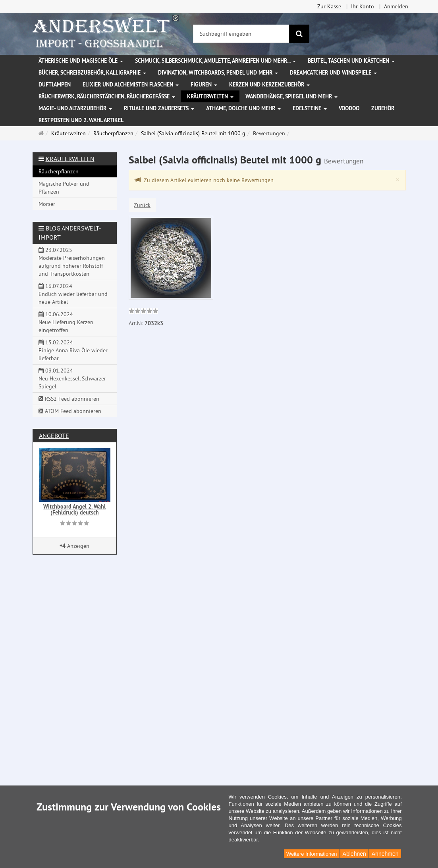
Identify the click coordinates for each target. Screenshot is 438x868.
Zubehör (383, 108)
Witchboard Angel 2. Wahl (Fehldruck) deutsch (74, 510)
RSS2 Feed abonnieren (69, 399)
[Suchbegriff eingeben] (241, 34)
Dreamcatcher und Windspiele (333, 73)
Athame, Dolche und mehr (243, 108)
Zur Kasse (329, 6)
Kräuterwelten (210, 96)
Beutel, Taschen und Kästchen (351, 61)
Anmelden (396, 6)
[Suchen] (299, 34)
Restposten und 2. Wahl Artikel (81, 120)
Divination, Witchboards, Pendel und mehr (218, 73)
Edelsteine (310, 108)
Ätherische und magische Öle (81, 61)
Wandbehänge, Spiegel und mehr (291, 96)
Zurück (142, 205)
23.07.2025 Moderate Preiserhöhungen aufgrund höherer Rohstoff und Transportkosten (72, 262)
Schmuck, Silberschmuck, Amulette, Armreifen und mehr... (215, 61)
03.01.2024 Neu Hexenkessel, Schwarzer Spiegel (72, 378)
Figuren (204, 84)
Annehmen (385, 854)
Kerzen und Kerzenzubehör (269, 84)
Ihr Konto (363, 6)
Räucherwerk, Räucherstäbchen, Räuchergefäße (107, 96)
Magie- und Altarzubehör (75, 108)
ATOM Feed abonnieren (70, 411)
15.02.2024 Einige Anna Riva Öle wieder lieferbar (73, 350)
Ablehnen (354, 854)
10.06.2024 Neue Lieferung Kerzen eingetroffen (66, 322)
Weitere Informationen (312, 854)
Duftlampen (55, 84)
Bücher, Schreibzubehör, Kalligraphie (92, 73)
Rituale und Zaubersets (159, 108)
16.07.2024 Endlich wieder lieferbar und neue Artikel (73, 294)
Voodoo (349, 108)
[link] (144, 312)
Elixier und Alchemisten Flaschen (131, 84)
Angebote (54, 436)
